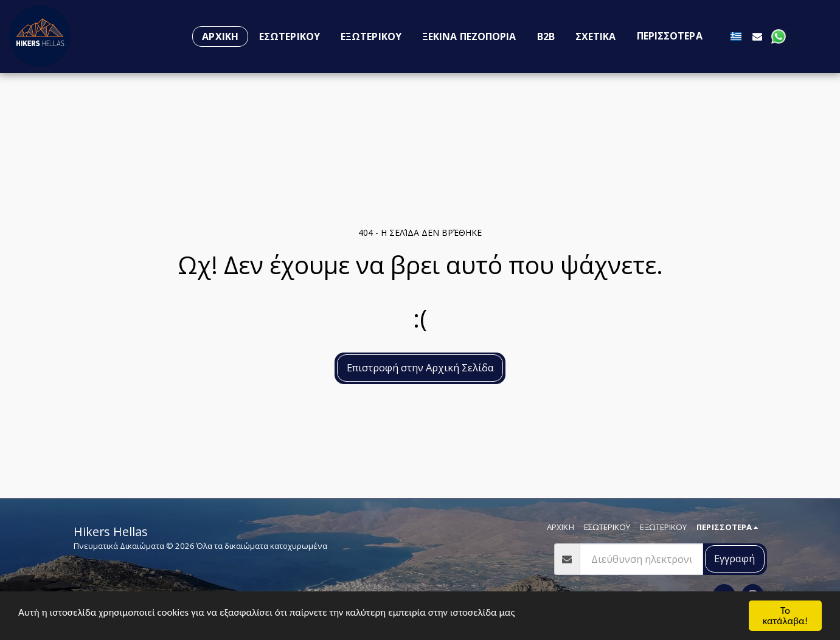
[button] (757, 36)
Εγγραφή (734, 558)
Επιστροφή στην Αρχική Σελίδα (420, 367)
